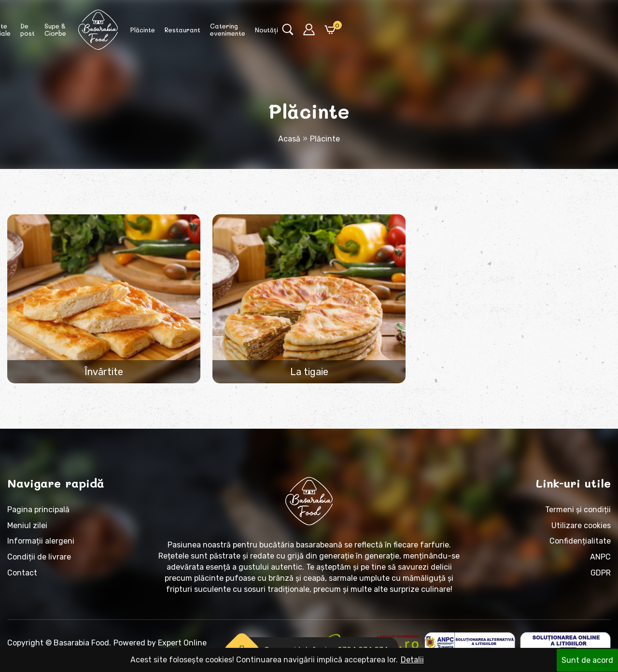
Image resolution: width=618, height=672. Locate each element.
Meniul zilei (27, 531)
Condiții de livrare (39, 563)
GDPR (601, 579)
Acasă (289, 139)
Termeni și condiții (578, 515)
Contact (22, 579)
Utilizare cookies (581, 531)
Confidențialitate (580, 547)
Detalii (412, 660)
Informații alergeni (41, 547)
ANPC (600, 563)
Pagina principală (38, 515)
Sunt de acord (587, 660)
